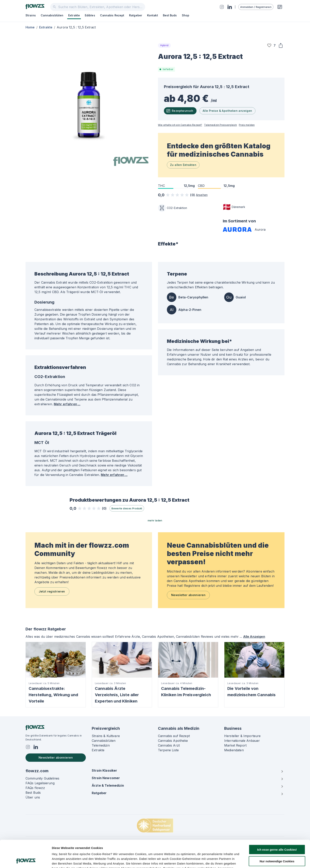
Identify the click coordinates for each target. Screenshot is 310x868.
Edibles (90, 15)
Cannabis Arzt (169, 745)
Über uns (33, 797)
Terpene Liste (168, 750)
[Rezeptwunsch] (280, 7)
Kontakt (153, 15)
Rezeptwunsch (180, 111)
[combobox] (98, 7)
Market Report (235, 745)
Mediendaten (234, 750)
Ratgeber (136, 15)
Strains (31, 15)
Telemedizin (101, 745)
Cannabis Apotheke (173, 741)
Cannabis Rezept (112, 15)
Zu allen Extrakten (183, 165)
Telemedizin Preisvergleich (220, 125)
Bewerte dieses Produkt (127, 508)
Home (30, 27)
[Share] (281, 45)
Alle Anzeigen (254, 637)
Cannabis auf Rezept (174, 736)
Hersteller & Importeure (242, 736)
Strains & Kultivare (106, 736)
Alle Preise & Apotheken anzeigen (227, 111)
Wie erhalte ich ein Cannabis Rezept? (180, 125)
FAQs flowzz (35, 788)
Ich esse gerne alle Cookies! (277, 824)
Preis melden (247, 125)
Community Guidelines (42, 778)
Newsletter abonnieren (188, 595)
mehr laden (155, 520)
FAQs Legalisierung (40, 783)
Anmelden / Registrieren (256, 7)
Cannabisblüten (52, 15)
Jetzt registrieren (52, 591)
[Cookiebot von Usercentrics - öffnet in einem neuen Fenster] (26, 860)
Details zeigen (210, 860)
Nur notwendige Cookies (277, 836)
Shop (186, 15)
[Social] (222, 7)
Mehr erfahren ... (67, 404)
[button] (269, 45)
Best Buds (170, 15)
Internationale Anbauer (242, 741)
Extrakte (74, 15)
